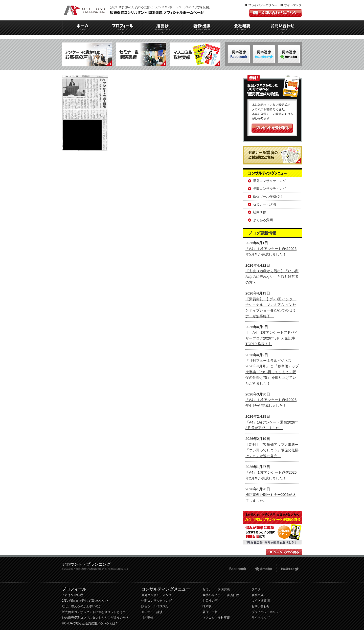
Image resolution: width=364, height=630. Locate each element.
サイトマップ (291, 5)
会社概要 (242, 28)
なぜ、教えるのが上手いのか (82, 606)
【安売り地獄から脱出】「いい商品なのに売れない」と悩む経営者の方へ (272, 277)
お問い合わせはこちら (275, 13)
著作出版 (202, 28)
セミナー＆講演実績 (141, 54)
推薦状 (162, 28)
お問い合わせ (282, 28)
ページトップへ (284, 552)
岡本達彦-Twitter (289, 54)
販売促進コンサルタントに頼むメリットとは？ (94, 612)
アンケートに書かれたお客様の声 (87, 54)
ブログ (256, 589)
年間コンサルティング (269, 189)
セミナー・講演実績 (216, 589)
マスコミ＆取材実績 (195, 54)
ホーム (82, 28)
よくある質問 (263, 220)
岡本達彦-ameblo (264, 54)
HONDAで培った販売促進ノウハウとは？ (90, 623)
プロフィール (122, 28)
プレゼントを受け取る (272, 128)
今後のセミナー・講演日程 (221, 595)
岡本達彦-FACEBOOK (239, 54)
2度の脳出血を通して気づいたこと (86, 601)
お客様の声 (210, 601)
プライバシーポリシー (262, 5)
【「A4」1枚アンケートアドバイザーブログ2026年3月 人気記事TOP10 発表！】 (272, 338)
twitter (289, 569)
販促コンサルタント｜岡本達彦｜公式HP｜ (138, 10)
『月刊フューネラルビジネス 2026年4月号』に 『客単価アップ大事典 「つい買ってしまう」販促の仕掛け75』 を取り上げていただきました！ (272, 372)
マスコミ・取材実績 (216, 618)
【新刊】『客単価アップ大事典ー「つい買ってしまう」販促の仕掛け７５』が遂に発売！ (272, 450)
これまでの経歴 (73, 595)
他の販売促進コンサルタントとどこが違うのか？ (95, 618)
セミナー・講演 (265, 204)
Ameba (264, 569)
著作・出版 (210, 612)
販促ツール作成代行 (268, 196)
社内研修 (260, 212)
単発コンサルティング (269, 181)
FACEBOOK (237, 569)
